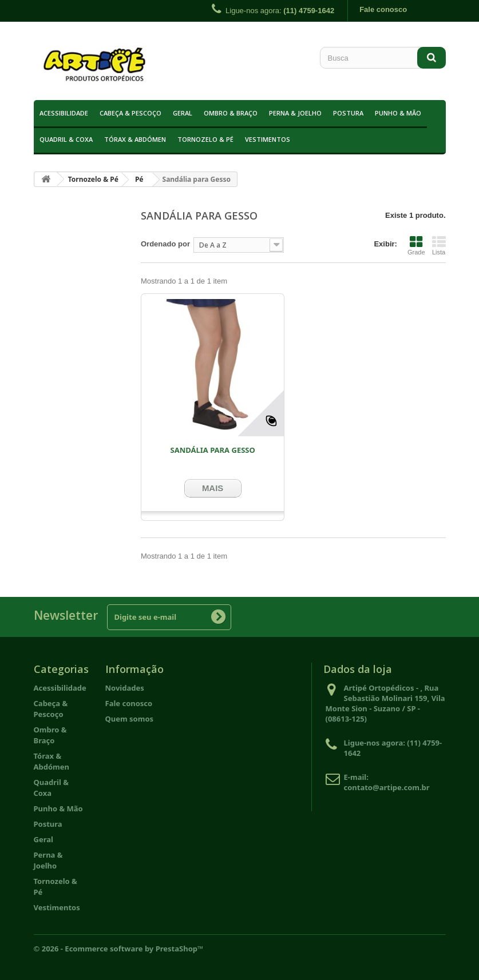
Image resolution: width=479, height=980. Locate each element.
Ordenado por (165, 244)
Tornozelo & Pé (205, 139)
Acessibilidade (64, 113)
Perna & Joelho (295, 113)
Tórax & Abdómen (135, 139)
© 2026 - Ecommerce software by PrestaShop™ (119, 949)
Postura (348, 113)
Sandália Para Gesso (212, 450)
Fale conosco (383, 9)
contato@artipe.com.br (387, 787)
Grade (416, 245)
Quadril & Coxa (66, 139)
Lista (439, 245)
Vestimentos (268, 139)
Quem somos (130, 719)
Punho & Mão (398, 113)
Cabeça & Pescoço (130, 113)
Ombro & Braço (231, 113)
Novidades (125, 688)
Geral (183, 113)
